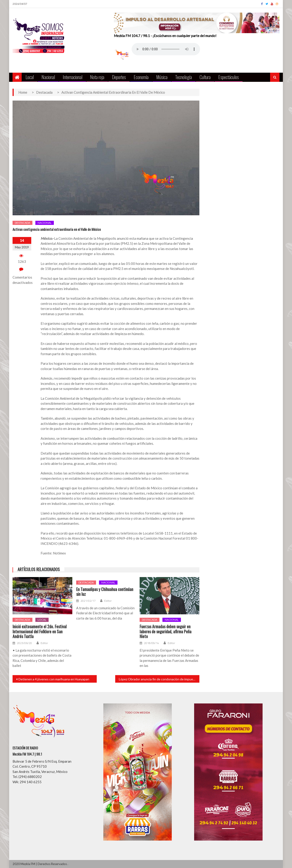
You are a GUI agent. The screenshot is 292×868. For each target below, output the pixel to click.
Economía (141, 77)
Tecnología (184, 77)
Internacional (73, 77)
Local (30, 77)
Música (162, 77)
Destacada (22, 223)
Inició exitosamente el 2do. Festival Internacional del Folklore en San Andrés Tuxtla (40, 632)
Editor (44, 643)
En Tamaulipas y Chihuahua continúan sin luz (105, 592)
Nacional (48, 77)
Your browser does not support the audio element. (166, 49)
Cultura (205, 77)
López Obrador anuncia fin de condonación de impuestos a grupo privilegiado (159, 679)
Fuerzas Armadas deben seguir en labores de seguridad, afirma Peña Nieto (166, 632)
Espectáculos (229, 77)
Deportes (119, 77)
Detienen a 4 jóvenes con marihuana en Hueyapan (54, 679)
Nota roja (97, 77)
